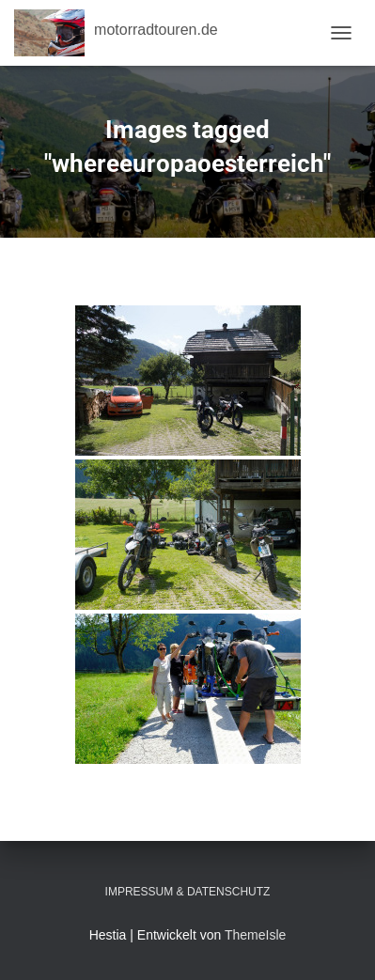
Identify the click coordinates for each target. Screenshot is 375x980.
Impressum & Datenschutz (188, 892)
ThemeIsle (255, 935)
